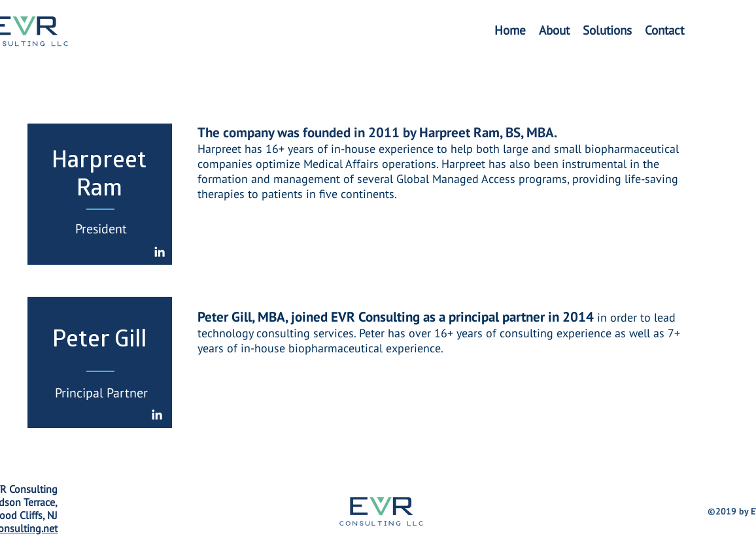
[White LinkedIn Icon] (160, 252)
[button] (607, 30)
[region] (100, 194)
